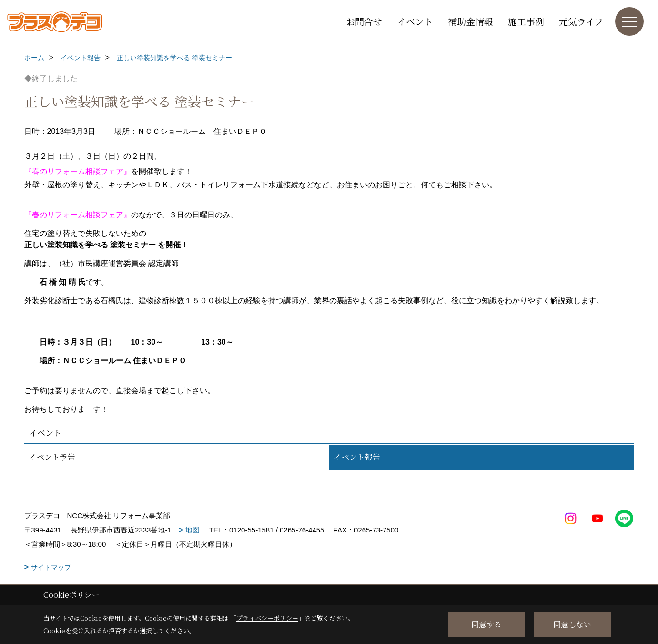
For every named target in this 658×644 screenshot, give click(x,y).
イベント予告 (52, 457)
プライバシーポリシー (267, 618)
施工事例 (526, 21)
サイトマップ (51, 567)
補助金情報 (471, 21)
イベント (415, 21)
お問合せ (364, 21)
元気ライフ (581, 21)
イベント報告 (357, 457)
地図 (192, 530)
